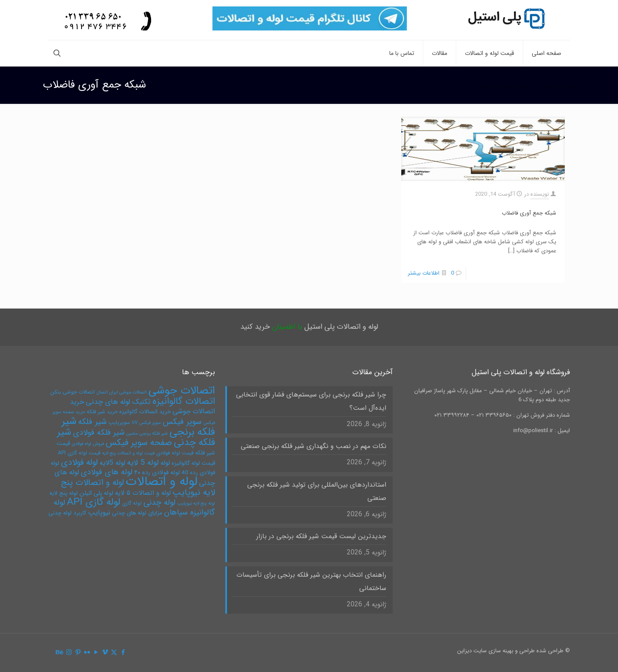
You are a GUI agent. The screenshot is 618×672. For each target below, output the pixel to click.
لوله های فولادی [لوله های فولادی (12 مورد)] (107, 472)
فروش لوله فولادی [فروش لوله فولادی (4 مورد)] (88, 444)
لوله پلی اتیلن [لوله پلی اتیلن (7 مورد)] (96, 493)
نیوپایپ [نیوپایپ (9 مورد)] (99, 513)
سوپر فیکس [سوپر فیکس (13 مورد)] (182, 422)
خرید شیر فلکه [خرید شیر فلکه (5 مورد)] (102, 412)
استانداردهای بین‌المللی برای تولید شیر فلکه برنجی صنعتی (317, 492)
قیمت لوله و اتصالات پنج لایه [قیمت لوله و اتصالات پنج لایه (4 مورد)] (128, 453)
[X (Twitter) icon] (114, 653)
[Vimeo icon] (105, 653)
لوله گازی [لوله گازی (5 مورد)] (132, 503)
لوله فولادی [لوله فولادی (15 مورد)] (79, 462)
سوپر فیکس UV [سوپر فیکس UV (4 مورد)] (146, 423)
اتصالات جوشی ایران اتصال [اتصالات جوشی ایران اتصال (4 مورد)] (122, 392)
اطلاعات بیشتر (424, 273)
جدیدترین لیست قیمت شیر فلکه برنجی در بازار (321, 536)
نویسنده (540, 194)
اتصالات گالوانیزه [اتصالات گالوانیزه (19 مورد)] (184, 401)
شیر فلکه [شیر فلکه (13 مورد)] (92, 422)
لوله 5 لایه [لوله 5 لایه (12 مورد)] (143, 463)
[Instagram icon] (69, 653)
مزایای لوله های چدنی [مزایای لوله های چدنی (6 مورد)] (137, 513)
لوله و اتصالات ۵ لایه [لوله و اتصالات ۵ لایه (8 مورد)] (143, 493)
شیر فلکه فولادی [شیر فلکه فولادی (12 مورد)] (99, 433)
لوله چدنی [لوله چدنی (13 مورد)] (159, 502)
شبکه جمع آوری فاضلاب (500, 85)
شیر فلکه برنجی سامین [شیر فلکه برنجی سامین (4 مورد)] (147, 434)
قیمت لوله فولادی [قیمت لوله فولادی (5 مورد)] (175, 453)
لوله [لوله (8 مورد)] (165, 463)
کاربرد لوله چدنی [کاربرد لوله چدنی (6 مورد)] (67, 513)
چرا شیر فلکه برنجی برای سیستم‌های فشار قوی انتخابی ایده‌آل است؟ (311, 401)
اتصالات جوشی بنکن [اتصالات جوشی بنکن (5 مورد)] (73, 392)
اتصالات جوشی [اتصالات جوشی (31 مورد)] (182, 390)
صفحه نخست (559, 85)
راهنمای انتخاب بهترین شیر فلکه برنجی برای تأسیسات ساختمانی (311, 582)
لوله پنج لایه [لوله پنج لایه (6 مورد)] (64, 493)
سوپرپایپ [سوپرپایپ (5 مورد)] (119, 422)
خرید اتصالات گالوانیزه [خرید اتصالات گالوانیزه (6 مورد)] (145, 412)
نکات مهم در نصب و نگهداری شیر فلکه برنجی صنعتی (314, 446)
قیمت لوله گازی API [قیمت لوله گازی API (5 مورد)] (79, 453)
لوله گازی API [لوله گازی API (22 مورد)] (94, 502)
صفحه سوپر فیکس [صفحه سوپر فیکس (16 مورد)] (139, 443)
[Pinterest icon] (78, 653)
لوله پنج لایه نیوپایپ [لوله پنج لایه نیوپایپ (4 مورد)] (196, 504)
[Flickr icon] (87, 653)
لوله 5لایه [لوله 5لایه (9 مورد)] (112, 463)
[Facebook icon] (123, 653)
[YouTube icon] (96, 653)
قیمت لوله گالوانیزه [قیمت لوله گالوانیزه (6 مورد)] (193, 463)
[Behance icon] (60, 653)
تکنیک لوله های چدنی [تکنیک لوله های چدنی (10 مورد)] (118, 402)
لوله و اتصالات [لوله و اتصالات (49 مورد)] (162, 481)
